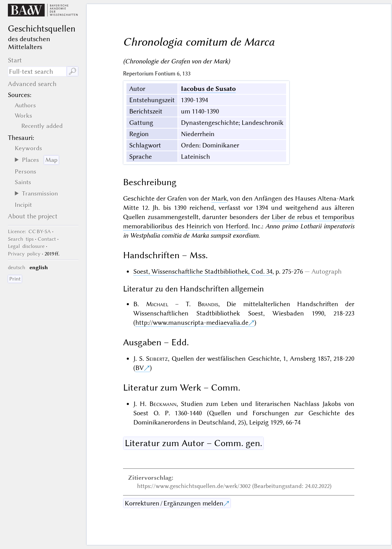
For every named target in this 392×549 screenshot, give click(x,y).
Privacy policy (24, 254)
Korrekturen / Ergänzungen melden (174, 503)
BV (140, 368)
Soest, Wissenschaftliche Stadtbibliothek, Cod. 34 (203, 271)
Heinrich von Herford (217, 226)
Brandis (208, 304)
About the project (33, 216)
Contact (47, 239)
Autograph (327, 271)
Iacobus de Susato (208, 89)
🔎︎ (72, 71)
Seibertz (157, 359)
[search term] (37, 71)
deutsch (17, 267)
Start (15, 60)
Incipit (23, 205)
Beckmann (163, 404)
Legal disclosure (26, 246)
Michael (157, 304)
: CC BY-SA (29, 231)
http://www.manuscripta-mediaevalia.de (192, 323)
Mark (219, 198)
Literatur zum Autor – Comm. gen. (193, 443)
